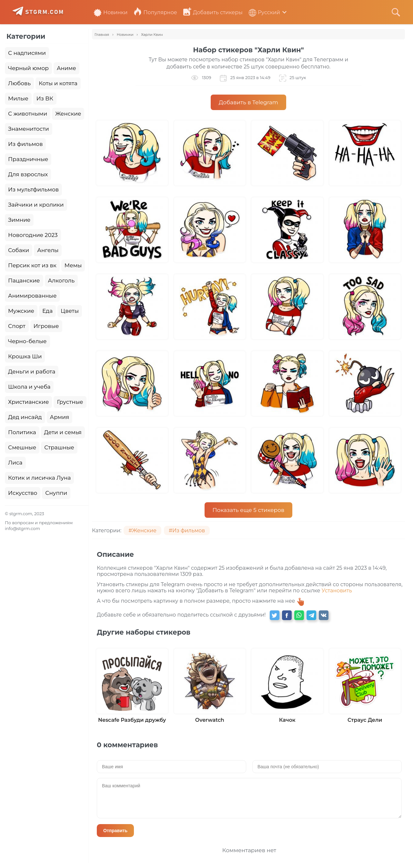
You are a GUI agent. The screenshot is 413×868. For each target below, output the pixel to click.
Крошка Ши (25, 356)
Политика (22, 432)
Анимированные (32, 296)
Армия (60, 417)
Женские (68, 114)
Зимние (19, 220)
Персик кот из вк (32, 265)
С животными (28, 114)
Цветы (70, 311)
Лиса (15, 463)
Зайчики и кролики (36, 205)
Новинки (111, 12)
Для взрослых (28, 174)
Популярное (155, 12)
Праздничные (28, 159)
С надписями (27, 53)
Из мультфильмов (33, 189)
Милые (18, 98)
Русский (264, 12)
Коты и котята (58, 83)
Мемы (73, 265)
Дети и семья (63, 432)
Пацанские (24, 281)
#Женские (142, 531)
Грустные (70, 402)
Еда (47, 311)
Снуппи (56, 493)
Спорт (17, 326)
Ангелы (48, 250)
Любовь (19, 83)
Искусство (23, 493)
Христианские (28, 402)
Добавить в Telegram (248, 102)
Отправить (115, 831)
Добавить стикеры (213, 12)
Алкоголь (61, 281)
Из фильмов (25, 144)
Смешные (22, 447)
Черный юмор (28, 68)
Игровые (46, 326)
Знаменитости (29, 129)
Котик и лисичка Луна (39, 478)
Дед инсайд (25, 417)
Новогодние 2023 (33, 235)
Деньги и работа (32, 372)
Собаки (19, 250)
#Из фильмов (187, 531)
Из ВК (45, 98)
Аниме (66, 68)
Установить (337, 591)
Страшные (59, 447)
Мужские (21, 311)
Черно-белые (27, 341)
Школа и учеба (29, 387)
